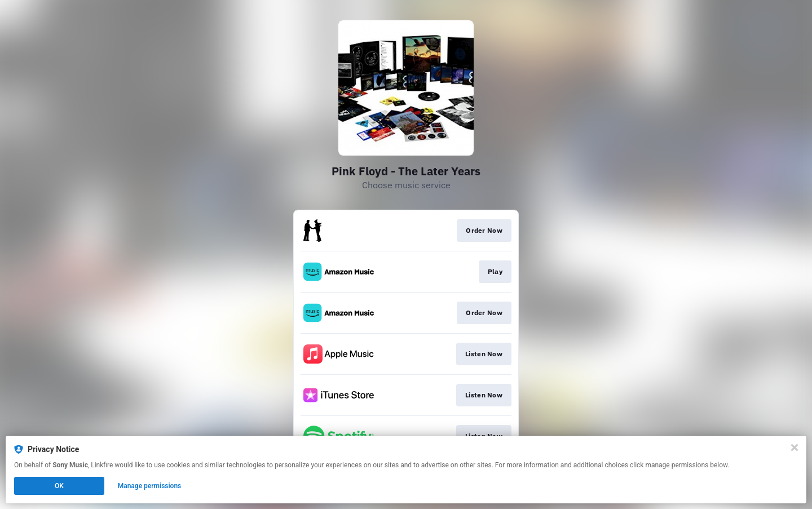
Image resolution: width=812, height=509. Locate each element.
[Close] (795, 448)
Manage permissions (150, 486)
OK (59, 486)
